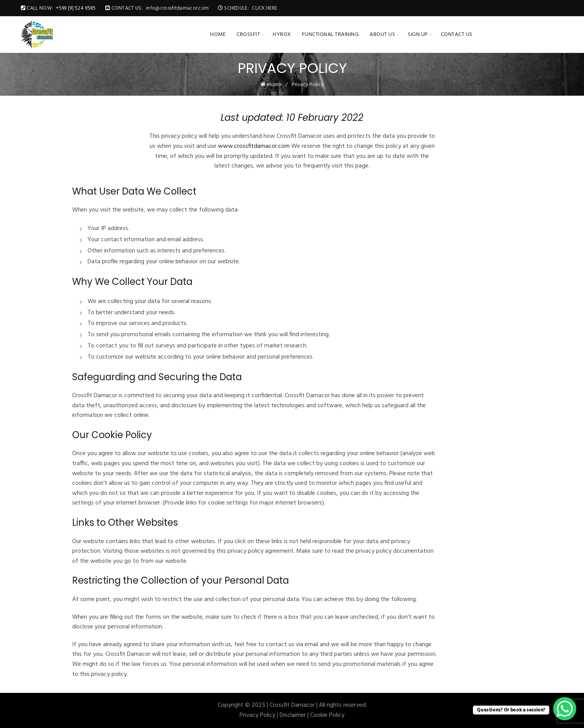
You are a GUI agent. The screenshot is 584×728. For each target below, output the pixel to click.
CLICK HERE (264, 8)
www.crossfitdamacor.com (254, 146)
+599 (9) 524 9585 (76, 8)
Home (218, 35)
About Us (382, 35)
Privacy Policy (257, 715)
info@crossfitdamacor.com (177, 8)
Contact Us (457, 35)
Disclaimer (293, 715)
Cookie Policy (327, 715)
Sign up (418, 35)
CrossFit (248, 35)
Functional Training (331, 35)
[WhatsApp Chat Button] (565, 709)
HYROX (282, 35)
